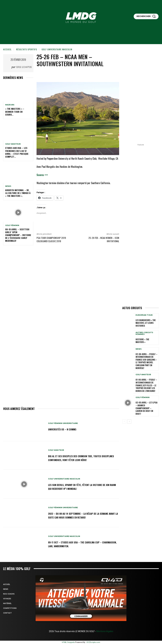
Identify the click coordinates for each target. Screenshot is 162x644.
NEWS (8, 186)
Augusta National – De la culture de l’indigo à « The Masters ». (18, 193)
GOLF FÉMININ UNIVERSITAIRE (64, 423)
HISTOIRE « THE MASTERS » (146, 340)
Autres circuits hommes (144, 334)
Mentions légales (105, 631)
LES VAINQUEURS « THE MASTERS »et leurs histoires (145, 323)
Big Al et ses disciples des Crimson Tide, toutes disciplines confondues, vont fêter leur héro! (79, 458)
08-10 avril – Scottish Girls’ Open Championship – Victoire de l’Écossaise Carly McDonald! (18, 235)
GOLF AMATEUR (13, 144)
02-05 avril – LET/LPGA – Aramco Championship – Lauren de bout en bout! (146, 398)
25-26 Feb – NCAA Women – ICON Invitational (104, 239)
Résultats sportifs (27, 49)
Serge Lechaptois (24, 67)
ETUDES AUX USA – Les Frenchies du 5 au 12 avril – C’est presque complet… (17, 152)
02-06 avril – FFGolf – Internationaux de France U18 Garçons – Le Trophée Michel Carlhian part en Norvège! (147, 358)
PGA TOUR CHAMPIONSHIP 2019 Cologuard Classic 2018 (51, 239)
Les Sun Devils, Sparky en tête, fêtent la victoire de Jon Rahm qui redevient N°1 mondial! (82, 487)
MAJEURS (10, 105)
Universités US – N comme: (65, 429)
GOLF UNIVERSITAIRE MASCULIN (57, 49)
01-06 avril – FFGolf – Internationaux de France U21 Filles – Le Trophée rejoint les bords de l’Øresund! (147, 380)
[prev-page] (124, 410)
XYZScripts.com (93, 642)
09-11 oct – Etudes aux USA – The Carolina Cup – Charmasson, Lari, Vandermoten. (80, 544)
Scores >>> (42, 175)
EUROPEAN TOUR (144, 315)
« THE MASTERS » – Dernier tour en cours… (15, 111)
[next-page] (129, 410)
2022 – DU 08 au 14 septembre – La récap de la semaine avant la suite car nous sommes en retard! (82, 515)
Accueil (7, 49)
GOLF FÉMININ (12, 225)
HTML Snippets (68, 642)
